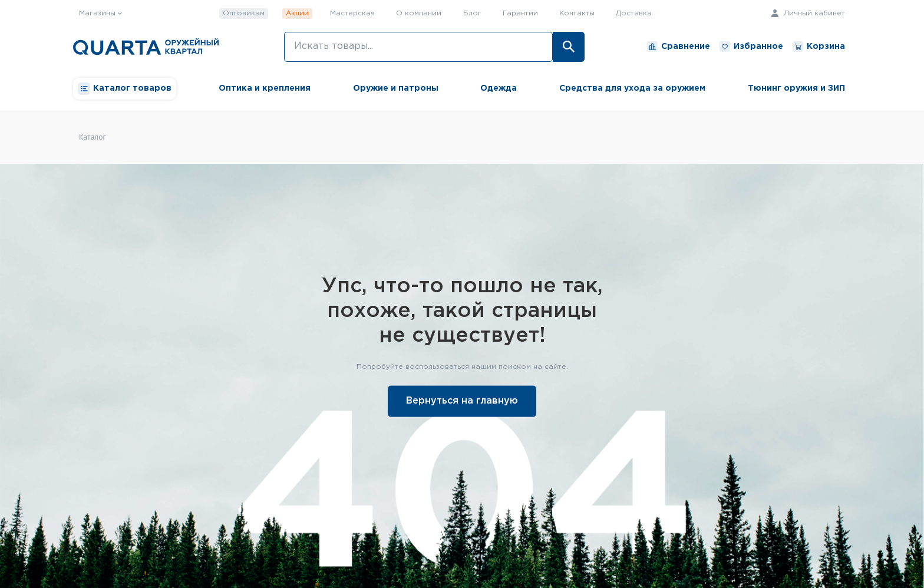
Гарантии (520, 13)
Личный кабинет (808, 13)
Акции (297, 13)
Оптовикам (244, 13)
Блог (472, 13)
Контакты (577, 13)
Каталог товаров (125, 89)
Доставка (634, 13)
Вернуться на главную (462, 400)
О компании (419, 13)
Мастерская (352, 13)
